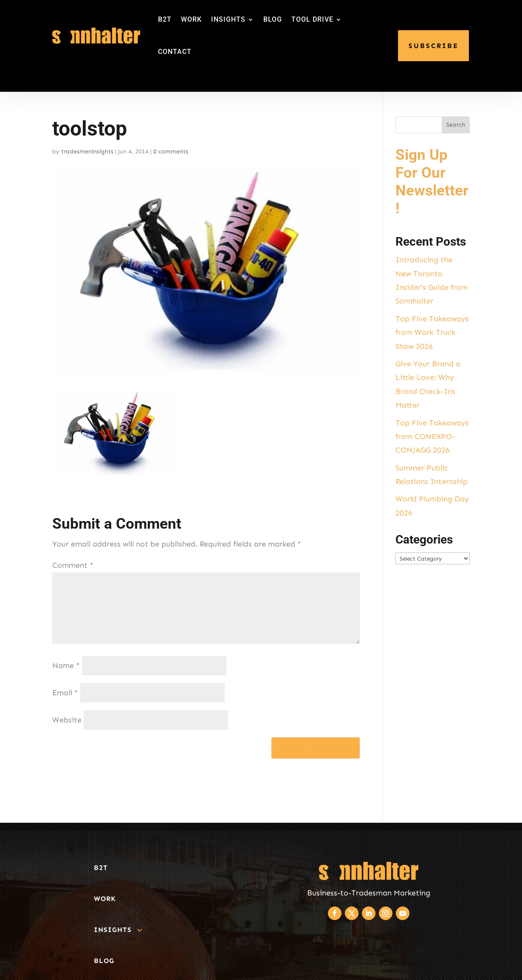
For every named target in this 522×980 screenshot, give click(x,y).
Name (66, 666)
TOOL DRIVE (312, 19)
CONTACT (175, 52)
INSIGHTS (228, 19)
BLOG (273, 19)
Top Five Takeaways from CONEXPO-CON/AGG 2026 (432, 437)
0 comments (171, 152)
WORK (191, 19)
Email (65, 693)
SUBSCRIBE (434, 46)
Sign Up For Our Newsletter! (432, 182)
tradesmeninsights (87, 152)
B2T (165, 19)
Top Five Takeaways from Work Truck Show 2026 (432, 333)
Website (67, 720)
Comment (73, 565)
